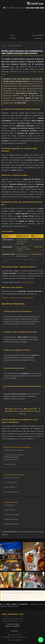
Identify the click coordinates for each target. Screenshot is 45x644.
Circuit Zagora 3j (10, 487)
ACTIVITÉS (13, 38)
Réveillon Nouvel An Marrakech (14, 450)
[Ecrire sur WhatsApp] (41, 640)
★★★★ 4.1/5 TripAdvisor (13, 626)
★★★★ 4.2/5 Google (13, 624)
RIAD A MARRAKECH (38, 35)
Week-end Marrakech (12, 524)
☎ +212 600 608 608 (15, 635)
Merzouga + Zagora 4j (11, 492)
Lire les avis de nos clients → (15, 640)
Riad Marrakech (9, 505)
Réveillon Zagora (10, 464)
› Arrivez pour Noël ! (27, 282)
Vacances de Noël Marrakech (14, 455)
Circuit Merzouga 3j (11, 482)
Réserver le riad (13, 606)
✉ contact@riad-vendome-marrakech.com (15, 637)
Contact (21, 8)
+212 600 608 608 (35, 8)
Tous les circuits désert (12, 478)
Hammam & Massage (11, 519)
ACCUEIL (13, 35)
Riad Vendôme (10, 532)
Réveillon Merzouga (11, 459)
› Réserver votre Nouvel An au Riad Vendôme (18, 298)
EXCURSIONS (38, 38)
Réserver (13, 8)
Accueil (4, 46)
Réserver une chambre (12, 515)
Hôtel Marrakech (10, 510)
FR (6, 8)
